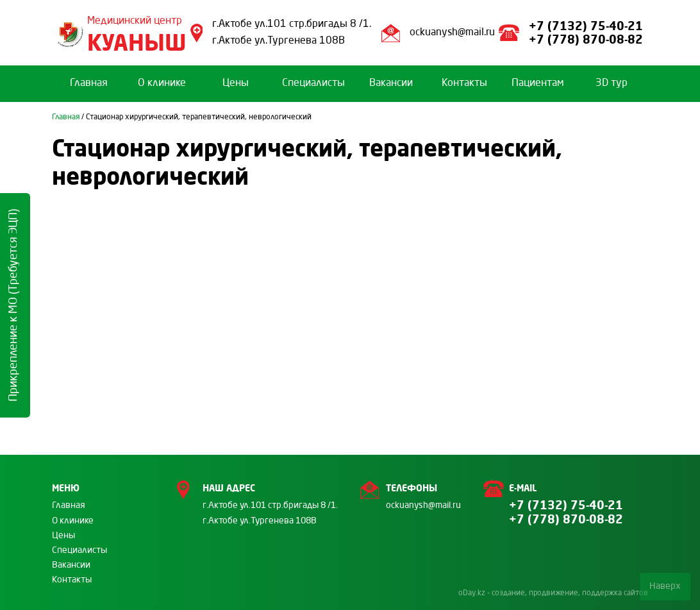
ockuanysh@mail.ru (452, 33)
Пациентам (538, 83)
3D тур (612, 83)
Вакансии (391, 83)
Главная (89, 83)
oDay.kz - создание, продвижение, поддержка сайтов (553, 593)
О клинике (162, 83)
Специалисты (313, 83)
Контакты (464, 83)
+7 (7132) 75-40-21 (586, 26)
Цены (236, 83)
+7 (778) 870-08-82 (587, 39)
